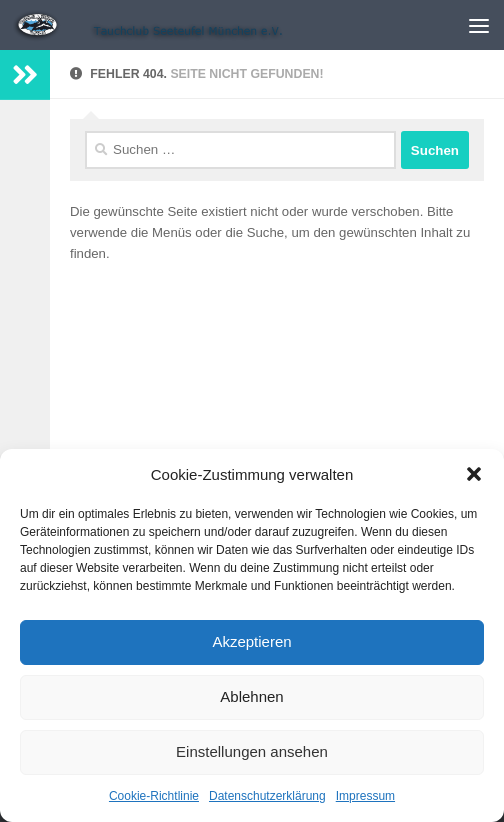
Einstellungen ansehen (252, 751)
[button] (474, 474)
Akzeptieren (251, 641)
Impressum (365, 796)
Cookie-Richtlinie (154, 796)
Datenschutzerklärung (267, 796)
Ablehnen (251, 696)
